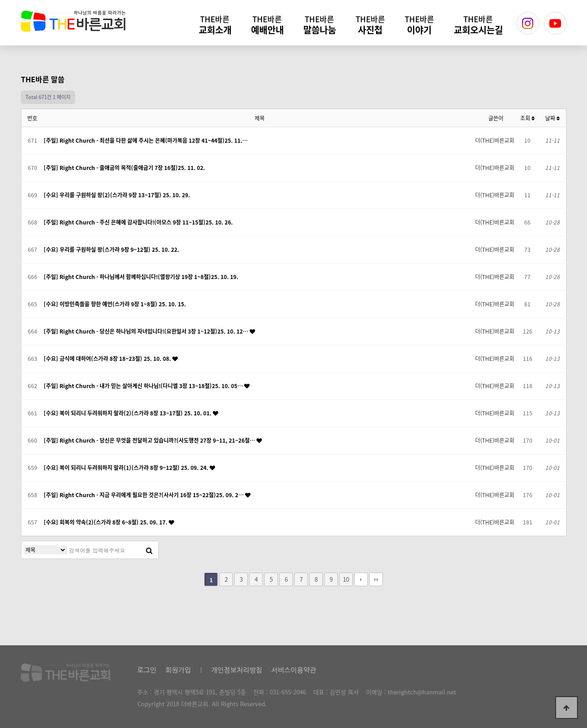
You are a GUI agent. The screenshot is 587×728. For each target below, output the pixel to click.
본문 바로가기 (0, 0)
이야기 (419, 25)
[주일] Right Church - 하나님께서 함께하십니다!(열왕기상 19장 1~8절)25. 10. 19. (141, 277)
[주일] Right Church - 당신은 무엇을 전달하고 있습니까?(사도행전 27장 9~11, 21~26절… (150, 440)
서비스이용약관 (294, 670)
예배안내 (267, 25)
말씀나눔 (320, 25)
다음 (361, 579)
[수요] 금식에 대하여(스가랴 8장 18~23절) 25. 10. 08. (108, 359)
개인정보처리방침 (237, 670)
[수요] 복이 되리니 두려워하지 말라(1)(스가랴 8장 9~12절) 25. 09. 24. (127, 468)
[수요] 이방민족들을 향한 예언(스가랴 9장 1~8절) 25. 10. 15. (115, 304)
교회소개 (215, 25)
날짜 (552, 118)
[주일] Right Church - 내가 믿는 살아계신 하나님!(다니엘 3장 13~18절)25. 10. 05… (144, 386)
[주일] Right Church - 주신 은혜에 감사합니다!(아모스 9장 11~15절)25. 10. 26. (138, 222)
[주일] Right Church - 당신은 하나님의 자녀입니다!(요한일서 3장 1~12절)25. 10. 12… (147, 331)
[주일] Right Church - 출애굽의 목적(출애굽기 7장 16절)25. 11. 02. (124, 168)
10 (346, 579)
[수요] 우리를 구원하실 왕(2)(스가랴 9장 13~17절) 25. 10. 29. (117, 195)
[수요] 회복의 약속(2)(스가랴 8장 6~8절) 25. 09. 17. (106, 522)
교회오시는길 (478, 25)
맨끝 (376, 579)
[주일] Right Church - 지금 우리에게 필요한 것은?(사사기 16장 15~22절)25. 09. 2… (144, 495)
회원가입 (178, 670)
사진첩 (370, 25)
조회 (527, 118)
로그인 (147, 670)
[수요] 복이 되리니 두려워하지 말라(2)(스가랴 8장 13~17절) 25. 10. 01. (128, 413)
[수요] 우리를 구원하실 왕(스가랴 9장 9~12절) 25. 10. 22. (111, 249)
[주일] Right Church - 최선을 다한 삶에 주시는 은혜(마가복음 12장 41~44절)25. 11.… (146, 140)
